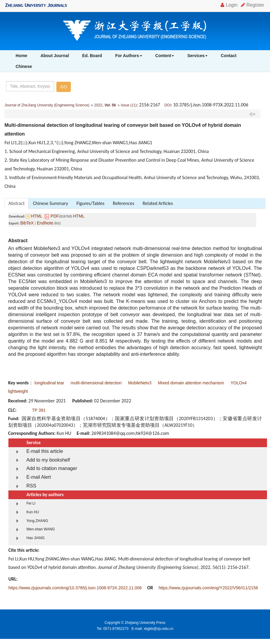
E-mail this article (45, 451)
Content (165, 56)
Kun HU (33, 512)
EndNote (45, 223)
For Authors (129, 56)
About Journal (55, 56)
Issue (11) (129, 105)
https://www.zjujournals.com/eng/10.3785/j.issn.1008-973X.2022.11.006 (75, 588)
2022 (98, 105)
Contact (229, 56)
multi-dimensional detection (96, 383)
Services (197, 56)
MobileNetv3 (140, 383)
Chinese (24, 66)
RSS (31, 486)
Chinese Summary (51, 203)
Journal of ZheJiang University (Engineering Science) (47, 105)
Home (21, 56)
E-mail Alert (39, 477)
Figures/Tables (90, 203)
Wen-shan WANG (41, 529)
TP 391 (39, 410)
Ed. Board (92, 56)
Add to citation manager (52, 468)
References (123, 203)
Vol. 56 (110, 105)
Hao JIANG (36, 538)
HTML (37, 216)
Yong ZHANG (37, 521)
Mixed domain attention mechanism (191, 383)
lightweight (18, 391)
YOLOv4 (238, 383)
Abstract (16, 203)
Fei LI (31, 503)
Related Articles (158, 203)
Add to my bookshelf (48, 460)
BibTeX (27, 223)
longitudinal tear (49, 383)
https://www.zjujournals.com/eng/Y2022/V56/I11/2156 (208, 588)
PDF (55, 216)
